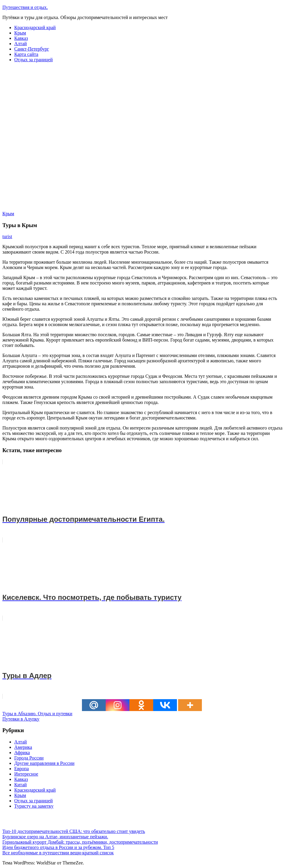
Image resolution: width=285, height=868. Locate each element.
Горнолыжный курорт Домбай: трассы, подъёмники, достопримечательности (80, 842)
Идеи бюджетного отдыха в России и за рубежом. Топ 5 (58, 847)
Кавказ (21, 38)
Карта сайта (26, 54)
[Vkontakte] (165, 705)
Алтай (20, 44)
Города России (29, 758)
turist (7, 236)
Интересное (26, 774)
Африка (22, 753)
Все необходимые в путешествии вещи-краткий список (58, 853)
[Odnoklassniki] (141, 705)
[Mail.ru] (94, 705)
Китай (20, 785)
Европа (22, 769)
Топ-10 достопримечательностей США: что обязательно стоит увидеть (74, 831)
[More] (190, 705)
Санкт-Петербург (32, 49)
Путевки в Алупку (21, 719)
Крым (20, 33)
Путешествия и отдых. (25, 7)
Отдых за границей (34, 60)
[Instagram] (118, 705)
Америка (23, 747)
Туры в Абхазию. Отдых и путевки (37, 714)
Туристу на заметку (34, 806)
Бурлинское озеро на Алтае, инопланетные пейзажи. (55, 837)
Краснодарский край (35, 27)
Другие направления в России (44, 763)
